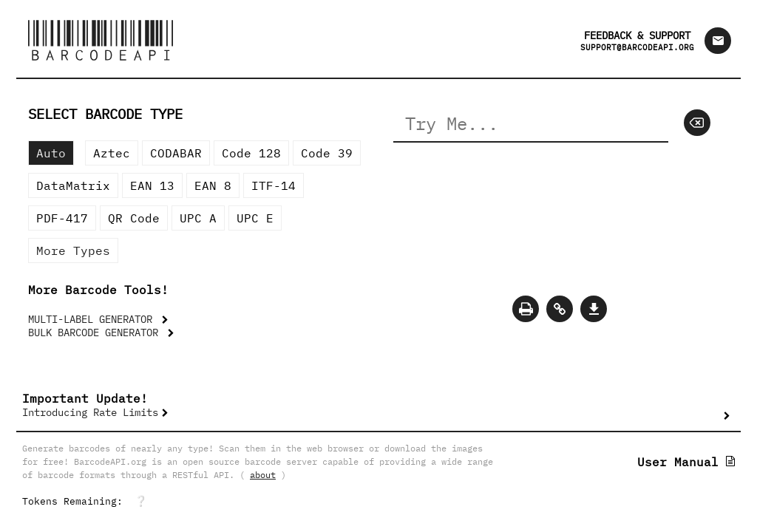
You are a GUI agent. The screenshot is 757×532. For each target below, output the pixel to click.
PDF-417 (62, 218)
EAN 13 (152, 185)
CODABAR (176, 153)
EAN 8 (213, 185)
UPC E (255, 218)
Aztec (112, 153)
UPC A (198, 218)
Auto (51, 153)
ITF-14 (274, 185)
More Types (73, 250)
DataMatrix (73, 185)
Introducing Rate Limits (90, 412)
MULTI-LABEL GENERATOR (93, 319)
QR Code (134, 218)
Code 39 (327, 153)
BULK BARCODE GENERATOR (96, 332)
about (263, 475)
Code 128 (251, 153)
